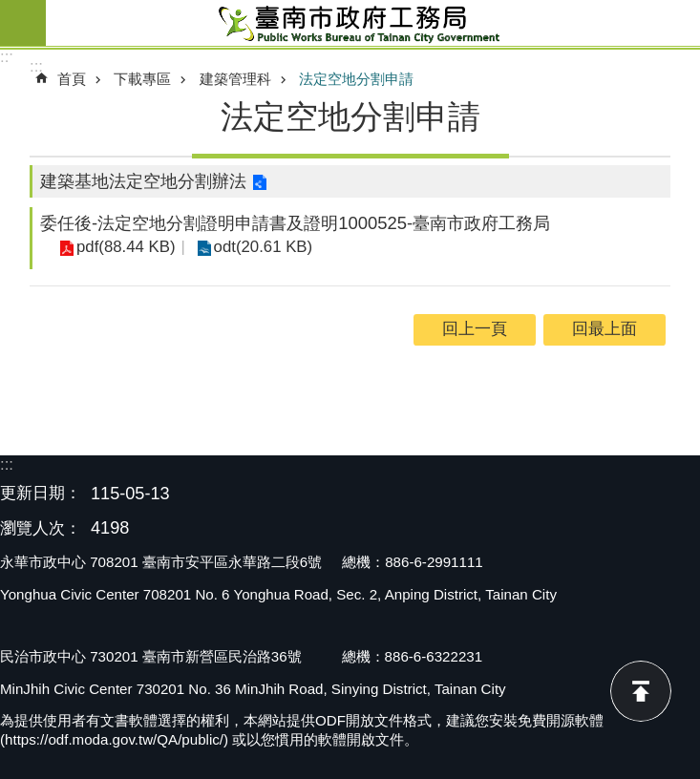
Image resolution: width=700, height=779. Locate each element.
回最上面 (641, 691)
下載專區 (142, 79)
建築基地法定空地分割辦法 (143, 181)
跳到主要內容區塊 (10, 10)
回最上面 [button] (605, 329)
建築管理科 (235, 79)
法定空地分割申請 (356, 79)
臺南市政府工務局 (373, 23)
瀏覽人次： (41, 529)
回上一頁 (475, 329)
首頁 (72, 79)
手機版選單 (23, 23)
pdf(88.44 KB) (126, 247)
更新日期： (41, 493)
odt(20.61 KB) (264, 247)
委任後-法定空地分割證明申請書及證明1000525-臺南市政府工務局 (295, 223)
